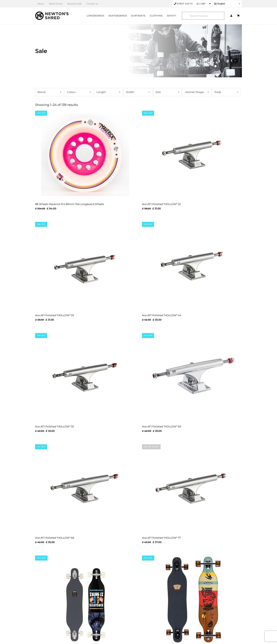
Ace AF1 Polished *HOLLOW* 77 (161, 538)
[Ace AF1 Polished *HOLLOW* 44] (192, 266)
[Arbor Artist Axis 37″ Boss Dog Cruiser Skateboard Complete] (85, 600)
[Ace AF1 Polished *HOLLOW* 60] (192, 377)
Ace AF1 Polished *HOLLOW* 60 (162, 427)
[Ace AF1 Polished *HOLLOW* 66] (85, 488)
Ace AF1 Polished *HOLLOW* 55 (54, 427)
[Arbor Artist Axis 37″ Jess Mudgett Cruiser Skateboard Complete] (192, 600)
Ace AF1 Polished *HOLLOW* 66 (55, 538)
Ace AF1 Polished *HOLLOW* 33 (54, 315)
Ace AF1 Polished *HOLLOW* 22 (161, 204)
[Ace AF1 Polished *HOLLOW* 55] (85, 377)
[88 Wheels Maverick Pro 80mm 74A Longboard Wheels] (85, 155)
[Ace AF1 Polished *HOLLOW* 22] (192, 155)
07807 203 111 (183, 4)
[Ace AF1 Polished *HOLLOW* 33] (85, 266)
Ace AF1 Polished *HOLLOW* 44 (162, 315)
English (219, 4)
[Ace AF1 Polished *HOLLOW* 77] (192, 488)
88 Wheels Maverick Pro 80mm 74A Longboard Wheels (70, 204)
